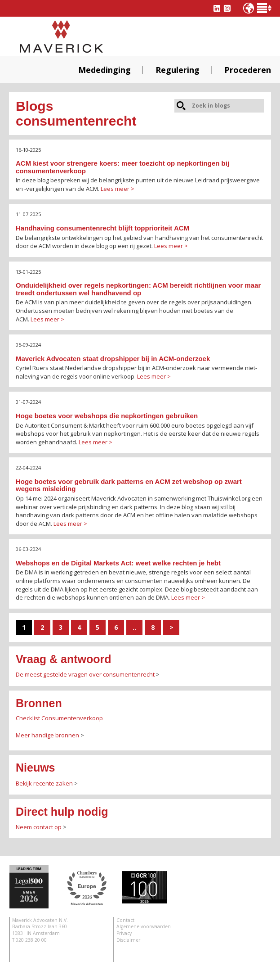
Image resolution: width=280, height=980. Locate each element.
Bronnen (39, 703)
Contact (125, 920)
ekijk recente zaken (46, 783)
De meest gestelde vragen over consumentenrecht (85, 674)
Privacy (124, 933)
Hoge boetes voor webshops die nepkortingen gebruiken (107, 416)
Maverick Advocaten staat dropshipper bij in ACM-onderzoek (113, 359)
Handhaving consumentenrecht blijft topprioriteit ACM (102, 228)
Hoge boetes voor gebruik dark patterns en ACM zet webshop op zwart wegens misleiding (129, 485)
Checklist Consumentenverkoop (59, 718)
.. (134, 627)
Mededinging (104, 70)
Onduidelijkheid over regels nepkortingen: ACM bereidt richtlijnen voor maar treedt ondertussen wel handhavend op (138, 289)
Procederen (248, 70)
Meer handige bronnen (47, 735)
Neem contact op (39, 827)
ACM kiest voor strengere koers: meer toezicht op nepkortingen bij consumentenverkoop (122, 167)
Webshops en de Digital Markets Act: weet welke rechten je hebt (118, 563)
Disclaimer (128, 940)
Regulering (178, 70)
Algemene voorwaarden (144, 926)
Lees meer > (118, 189)
